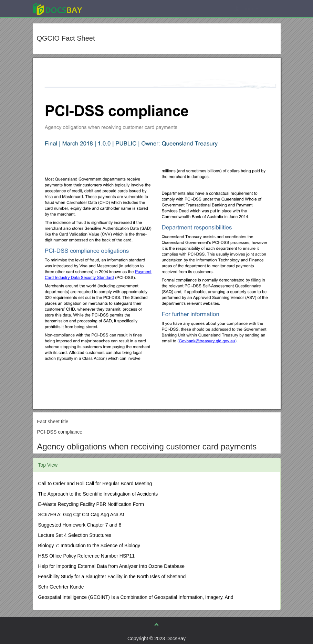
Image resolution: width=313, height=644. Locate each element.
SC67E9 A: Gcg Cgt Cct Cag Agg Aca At (81, 515)
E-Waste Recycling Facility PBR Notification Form (91, 504)
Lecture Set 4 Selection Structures (75, 535)
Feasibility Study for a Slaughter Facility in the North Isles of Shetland (112, 577)
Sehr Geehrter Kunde (61, 587)
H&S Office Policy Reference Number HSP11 (87, 556)
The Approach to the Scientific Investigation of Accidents (98, 494)
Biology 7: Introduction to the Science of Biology (89, 546)
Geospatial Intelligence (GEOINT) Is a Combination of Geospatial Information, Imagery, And (136, 597)
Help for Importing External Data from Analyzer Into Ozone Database (112, 566)
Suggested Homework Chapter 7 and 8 (80, 525)
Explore (109, 8)
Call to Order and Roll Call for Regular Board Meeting (95, 484)
